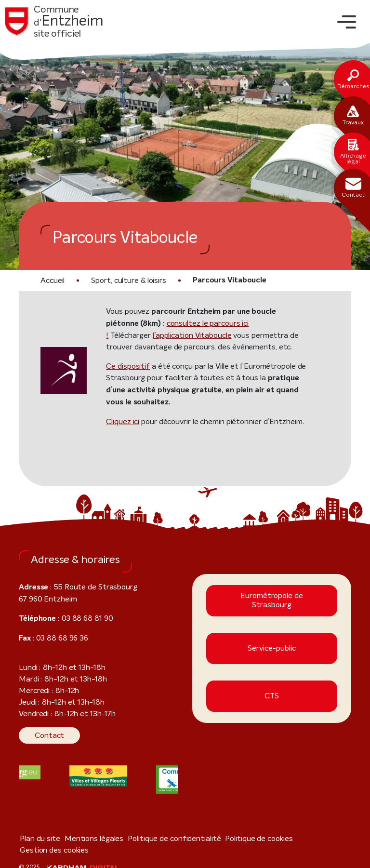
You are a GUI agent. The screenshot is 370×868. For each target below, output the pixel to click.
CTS (271, 696)
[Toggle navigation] (347, 22)
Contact (46, 735)
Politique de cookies (233, 838)
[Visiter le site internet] (98, 776)
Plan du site (37, 838)
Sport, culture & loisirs (125, 280)
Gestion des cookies (298, 838)
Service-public (272, 648)
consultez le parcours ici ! (172, 323)
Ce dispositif (125, 366)
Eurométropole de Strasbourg (271, 601)
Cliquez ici (123, 421)
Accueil (52, 280)
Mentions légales (85, 838)
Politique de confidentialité (157, 838)
